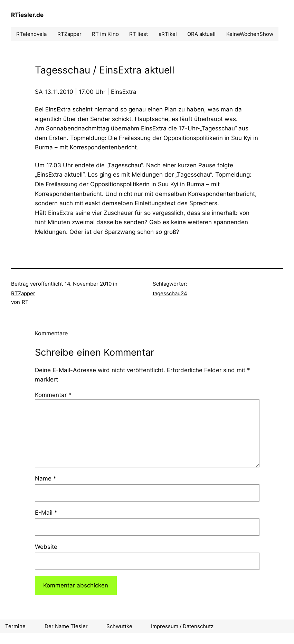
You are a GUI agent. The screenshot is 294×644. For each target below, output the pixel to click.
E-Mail (46, 512)
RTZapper (23, 293)
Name (46, 478)
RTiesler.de (27, 15)
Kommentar (53, 395)
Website (46, 547)
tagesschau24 (170, 293)
